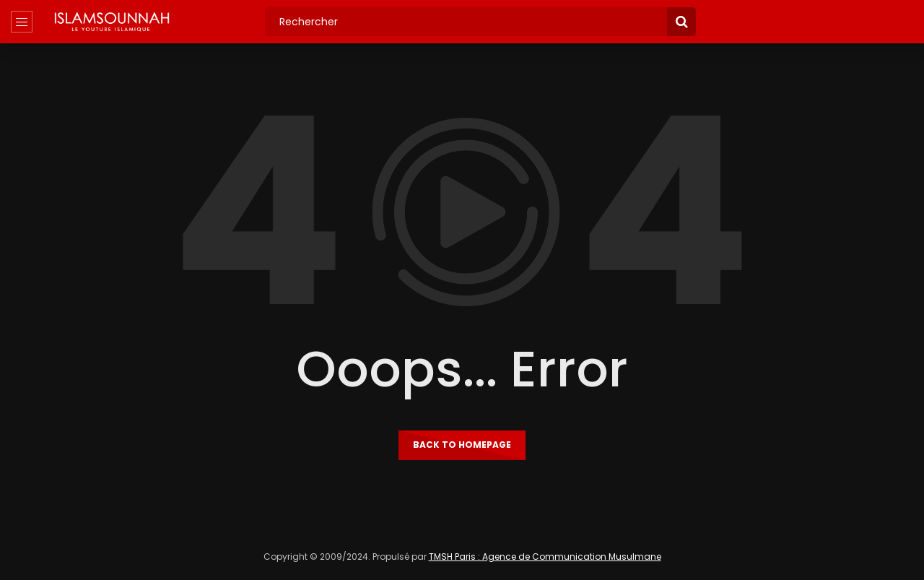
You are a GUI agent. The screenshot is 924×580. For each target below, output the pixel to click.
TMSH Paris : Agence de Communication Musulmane (545, 557)
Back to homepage (462, 445)
